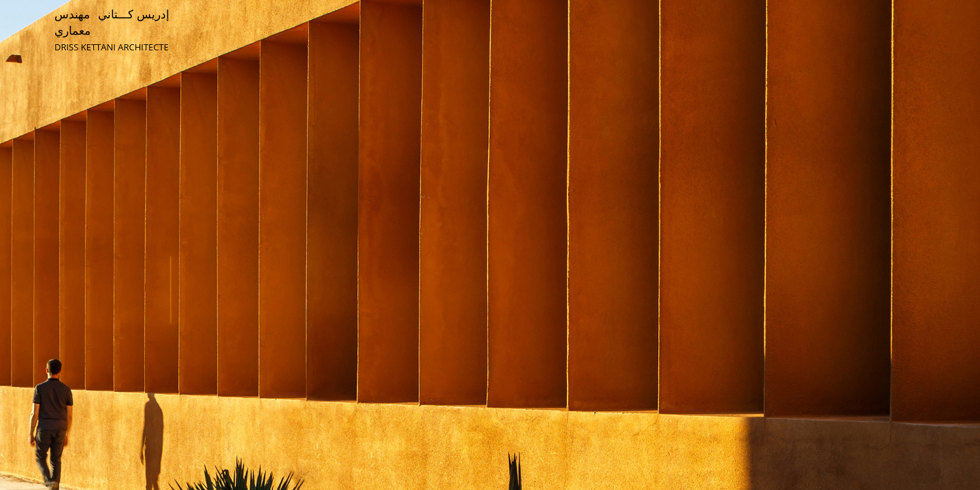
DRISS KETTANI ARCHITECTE (112, 47)
